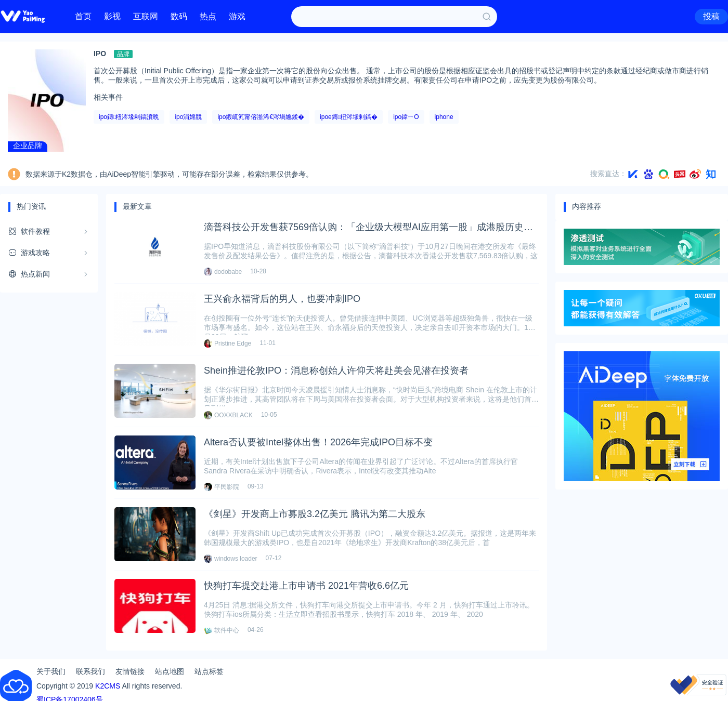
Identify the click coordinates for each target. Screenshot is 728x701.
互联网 (146, 16)
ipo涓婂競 (188, 117)
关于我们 (51, 671)
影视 (112, 16)
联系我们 (90, 671)
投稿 (711, 16)
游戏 (237, 16)
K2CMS (108, 686)
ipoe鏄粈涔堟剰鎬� (349, 117)
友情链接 (130, 671)
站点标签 (209, 671)
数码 (179, 16)
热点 (208, 16)
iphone (444, 117)
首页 (83, 16)
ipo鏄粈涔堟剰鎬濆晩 (129, 117)
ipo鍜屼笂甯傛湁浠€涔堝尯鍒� (261, 117)
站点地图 (170, 671)
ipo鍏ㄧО (406, 117)
